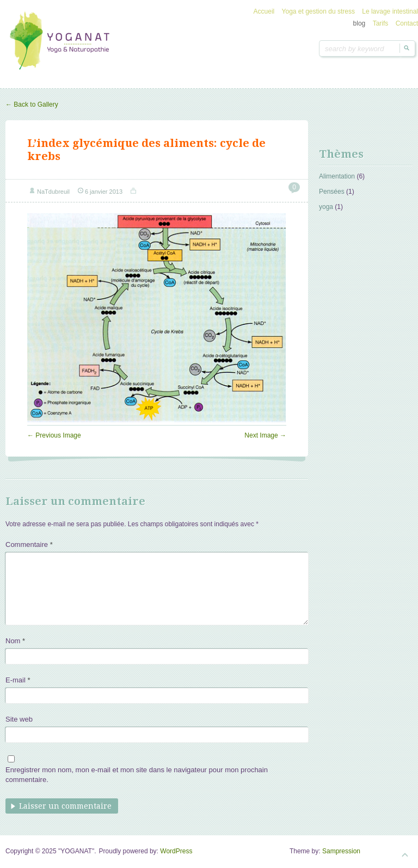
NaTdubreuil (53, 192)
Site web (19, 719)
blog (359, 23)
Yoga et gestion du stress (318, 11)
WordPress (176, 851)
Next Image (265, 435)
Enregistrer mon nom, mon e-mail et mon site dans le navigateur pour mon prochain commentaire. (137, 775)
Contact (407, 23)
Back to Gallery (32, 104)
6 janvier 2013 (104, 192)
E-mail (18, 680)
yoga (326, 207)
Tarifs (381, 23)
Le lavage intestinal (390, 11)
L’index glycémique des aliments (121, 143)
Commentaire (29, 544)
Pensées (332, 192)
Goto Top (405, 855)
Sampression (341, 851)
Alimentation (337, 176)
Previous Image (54, 435)
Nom (15, 641)
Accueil (264, 11)
